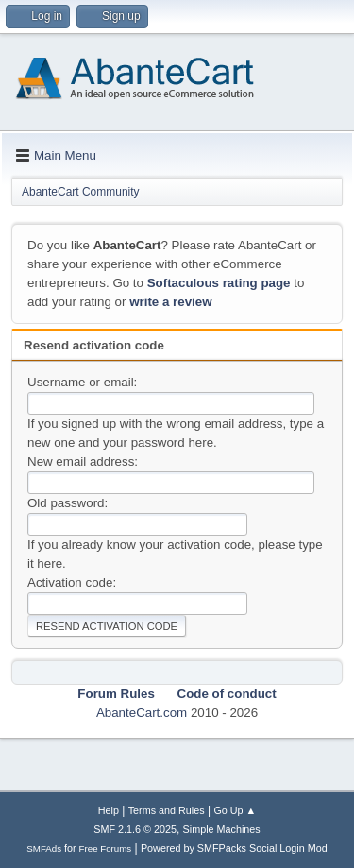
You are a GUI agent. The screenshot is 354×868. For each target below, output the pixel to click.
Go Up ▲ (235, 810)
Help (109, 810)
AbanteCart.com (142, 713)
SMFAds (44, 849)
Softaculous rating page (219, 283)
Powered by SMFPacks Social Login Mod (234, 848)
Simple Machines (222, 829)
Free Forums (106, 849)
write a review (170, 302)
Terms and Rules (167, 810)
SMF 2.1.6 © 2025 (135, 829)
